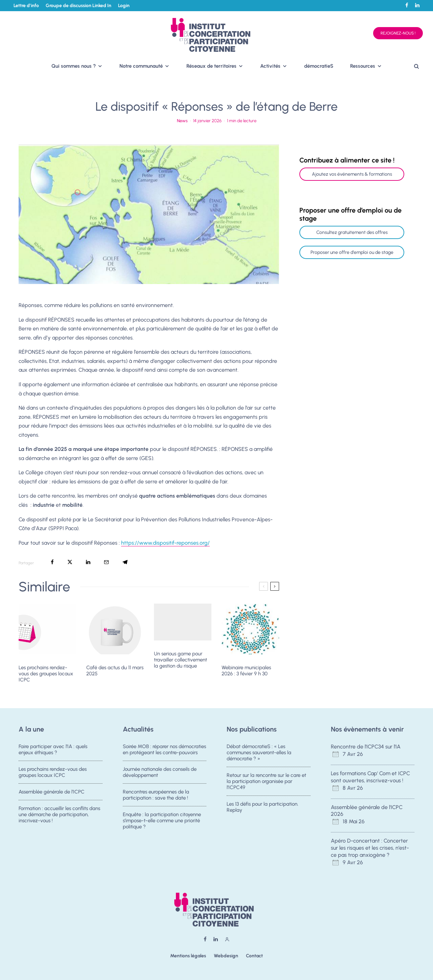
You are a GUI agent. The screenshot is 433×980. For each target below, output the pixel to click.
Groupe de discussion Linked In (78, 6)
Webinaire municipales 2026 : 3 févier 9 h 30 (246, 671)
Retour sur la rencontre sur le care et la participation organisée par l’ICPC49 (266, 782)
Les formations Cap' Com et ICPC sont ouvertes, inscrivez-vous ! (370, 777)
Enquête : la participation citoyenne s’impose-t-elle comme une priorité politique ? (162, 825)
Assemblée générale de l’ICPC (52, 793)
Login (124, 6)
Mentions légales (188, 956)
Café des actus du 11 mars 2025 (115, 671)
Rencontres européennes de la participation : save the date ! (156, 796)
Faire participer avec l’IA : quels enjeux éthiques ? (53, 749)
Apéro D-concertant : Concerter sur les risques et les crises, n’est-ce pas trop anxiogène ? (370, 848)
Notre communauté (141, 66)
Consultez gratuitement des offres (352, 232)
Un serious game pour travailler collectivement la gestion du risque (180, 660)
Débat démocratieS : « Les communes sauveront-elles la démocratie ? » (259, 753)
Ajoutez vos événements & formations (352, 174)
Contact (254, 956)
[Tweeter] (70, 562)
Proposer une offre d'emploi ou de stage (352, 252)
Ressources (363, 66)
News (182, 121)
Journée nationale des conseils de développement (160, 772)
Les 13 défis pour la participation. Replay (263, 808)
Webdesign (226, 956)
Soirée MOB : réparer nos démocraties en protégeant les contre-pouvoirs (164, 749)
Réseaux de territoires (211, 66)
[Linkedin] (417, 5)
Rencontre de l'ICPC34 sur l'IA (366, 747)
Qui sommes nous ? (74, 66)
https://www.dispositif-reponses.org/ (165, 543)
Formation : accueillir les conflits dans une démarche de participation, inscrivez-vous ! (59, 819)
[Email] (106, 562)
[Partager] (52, 562)
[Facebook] (407, 5)
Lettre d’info (26, 6)
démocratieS (319, 66)
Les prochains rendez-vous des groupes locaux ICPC (46, 674)
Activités (270, 66)
